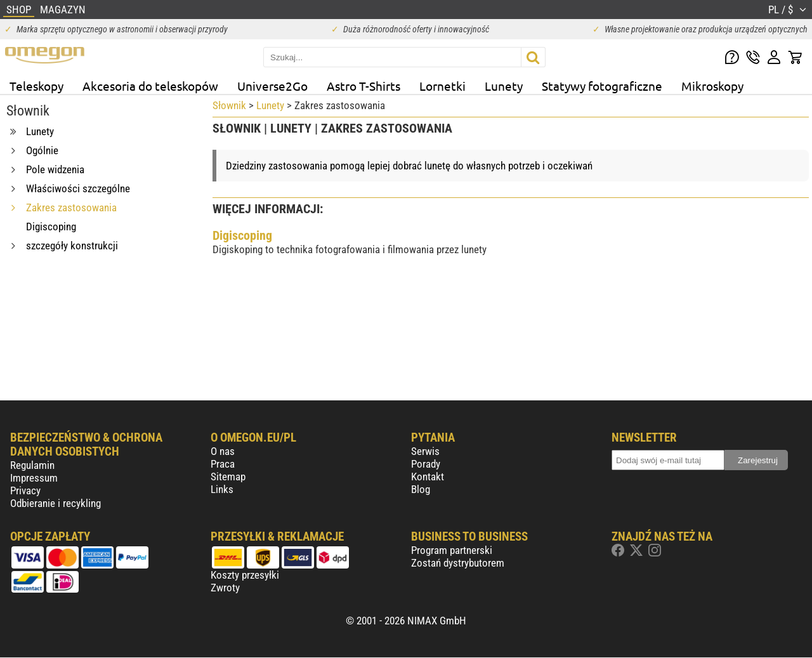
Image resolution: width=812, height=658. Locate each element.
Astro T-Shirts (363, 86)
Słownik (229, 105)
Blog (421, 489)
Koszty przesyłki (245, 575)
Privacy (25, 490)
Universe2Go (272, 86)
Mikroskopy (712, 86)
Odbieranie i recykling (56, 503)
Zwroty (225, 588)
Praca (223, 464)
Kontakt (428, 477)
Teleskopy (36, 86)
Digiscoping (242, 235)
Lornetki (442, 86)
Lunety (504, 86)
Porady (426, 464)
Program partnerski (452, 550)
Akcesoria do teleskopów (150, 86)
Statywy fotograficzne (602, 86)
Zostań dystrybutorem (458, 563)
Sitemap (228, 477)
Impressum (34, 478)
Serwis (425, 451)
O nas (223, 451)
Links (222, 489)
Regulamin (32, 465)
